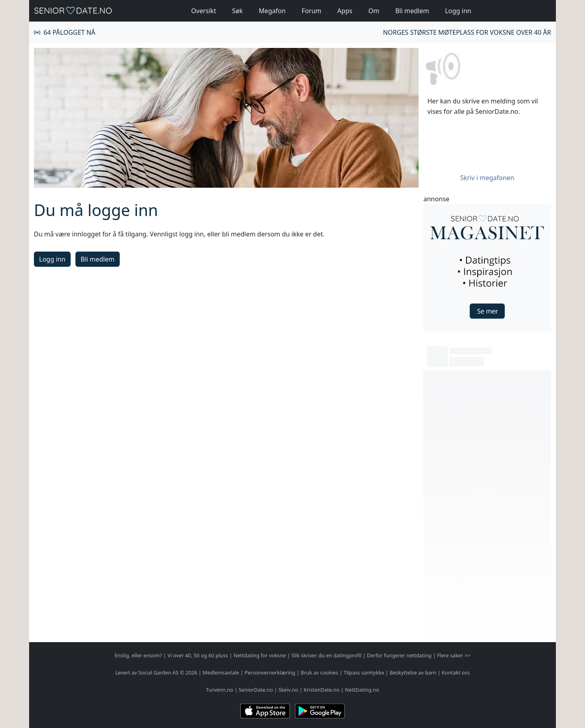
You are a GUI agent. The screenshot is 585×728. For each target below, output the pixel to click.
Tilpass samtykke (364, 672)
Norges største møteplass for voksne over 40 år (467, 32)
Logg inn (458, 11)
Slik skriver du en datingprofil (326, 655)
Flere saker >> (454, 655)
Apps (345, 11)
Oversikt (204, 11)
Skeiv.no (288, 690)
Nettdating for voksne (260, 655)
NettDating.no (362, 690)
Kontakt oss (456, 672)
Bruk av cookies (320, 672)
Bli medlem (412, 11)
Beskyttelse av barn (413, 672)
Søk (237, 11)
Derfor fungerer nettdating (399, 655)
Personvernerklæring (270, 672)
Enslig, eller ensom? (138, 655)
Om (374, 11)
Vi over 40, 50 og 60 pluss (198, 655)
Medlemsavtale (221, 672)
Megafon (272, 11)
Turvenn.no (219, 690)
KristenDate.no (322, 690)
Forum (311, 11)
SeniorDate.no (256, 690)
